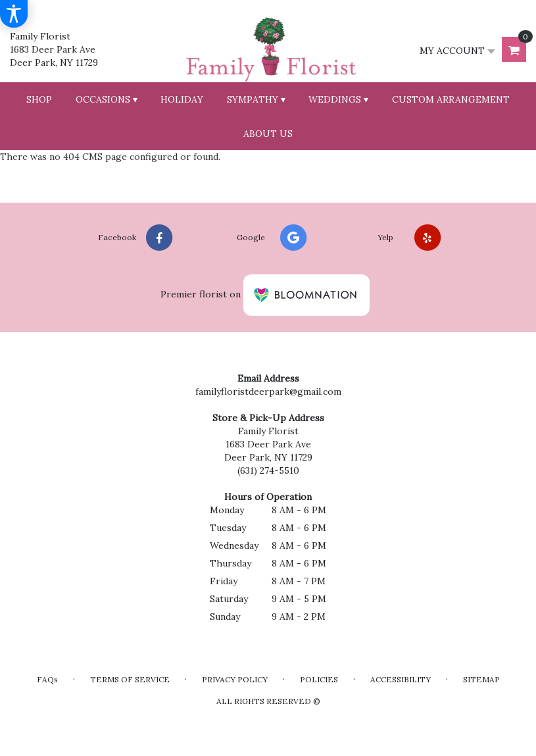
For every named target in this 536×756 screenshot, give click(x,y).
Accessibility (401, 679)
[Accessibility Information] (14, 14)
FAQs (47, 679)
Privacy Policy (235, 679)
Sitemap (481, 679)
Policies (319, 679)
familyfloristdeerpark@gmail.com (268, 391)
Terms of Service (130, 679)
